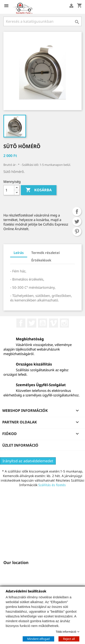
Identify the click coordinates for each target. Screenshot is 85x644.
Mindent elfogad (38, 639)
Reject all (69, 639)
